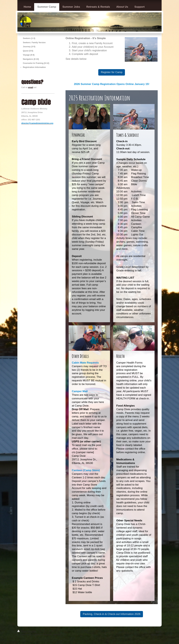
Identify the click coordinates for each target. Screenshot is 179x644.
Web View (156, 635)
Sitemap (32, 631)
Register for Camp (112, 72)
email (31, 87)
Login (159, 631)
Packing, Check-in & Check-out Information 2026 (112, 614)
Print (22, 631)
